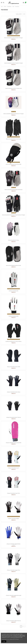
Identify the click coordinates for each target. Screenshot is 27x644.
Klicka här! (21, 639)
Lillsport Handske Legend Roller (13, 544)
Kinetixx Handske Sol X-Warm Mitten (13, 341)
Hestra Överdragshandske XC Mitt (13, 265)
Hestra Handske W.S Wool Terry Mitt (13, 164)
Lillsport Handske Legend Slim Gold (13, 595)
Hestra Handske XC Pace (14, 240)
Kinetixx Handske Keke (13, 316)
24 (24, 14)
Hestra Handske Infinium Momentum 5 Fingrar (14, 114)
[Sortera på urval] (19, 14)
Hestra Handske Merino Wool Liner (13, 139)
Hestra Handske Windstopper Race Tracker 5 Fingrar (14, 215)
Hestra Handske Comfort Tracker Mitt (14, 88)
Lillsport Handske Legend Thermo (13, 621)
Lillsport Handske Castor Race (14, 392)
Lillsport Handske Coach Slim (13, 493)
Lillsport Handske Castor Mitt (13, 367)
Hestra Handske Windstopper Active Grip (13, 190)
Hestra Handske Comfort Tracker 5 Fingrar (14, 63)
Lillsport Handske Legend (14, 519)
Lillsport (13, 545)
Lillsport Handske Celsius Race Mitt (14, 443)
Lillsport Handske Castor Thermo (14, 417)
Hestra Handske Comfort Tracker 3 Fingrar (13, 38)
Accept (4, 641)
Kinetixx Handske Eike (14, 291)
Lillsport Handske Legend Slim (13, 570)
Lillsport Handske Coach (14, 468)
